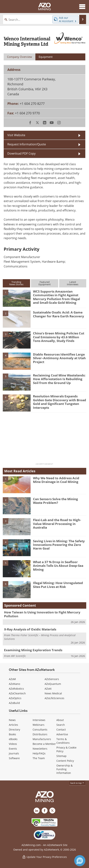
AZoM (12, 679)
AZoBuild (14, 703)
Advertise (62, 734)
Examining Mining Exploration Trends (33, 650)
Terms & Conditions (63, 741)
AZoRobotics (16, 689)
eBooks (13, 739)
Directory (14, 730)
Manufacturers (42, 739)
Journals (14, 753)
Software (14, 758)
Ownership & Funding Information (64, 769)
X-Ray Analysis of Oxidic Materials (30, 629)
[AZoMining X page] (52, 811)
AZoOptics (15, 698)
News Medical (53, 693)
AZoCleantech (17, 693)
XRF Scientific (18, 656)
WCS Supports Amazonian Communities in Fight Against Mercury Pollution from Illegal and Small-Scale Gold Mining (56, 297)
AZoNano (14, 684)
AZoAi (48, 689)
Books (12, 734)
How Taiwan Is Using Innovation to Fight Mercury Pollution (42, 614)
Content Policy (65, 761)
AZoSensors (52, 679)
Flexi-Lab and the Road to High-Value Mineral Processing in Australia (57, 524)
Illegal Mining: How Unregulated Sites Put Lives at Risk (58, 585)
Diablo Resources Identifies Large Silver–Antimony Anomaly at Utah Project (59, 358)
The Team (39, 758)
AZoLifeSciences (54, 698)
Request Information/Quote (27, 144)
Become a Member (44, 744)
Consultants (40, 730)
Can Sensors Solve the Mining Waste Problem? (55, 501)
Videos (13, 744)
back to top (77, 783)
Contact (61, 730)
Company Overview (20, 57)
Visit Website (16, 135)
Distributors (40, 734)
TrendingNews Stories (16, 283)
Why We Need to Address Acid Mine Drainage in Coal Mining (56, 480)
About (60, 720)
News (12, 720)
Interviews (39, 720)
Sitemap (61, 756)
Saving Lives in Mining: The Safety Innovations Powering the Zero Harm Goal (59, 545)
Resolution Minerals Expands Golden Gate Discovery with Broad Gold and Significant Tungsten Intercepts (60, 402)
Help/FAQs (39, 753)
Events (13, 749)
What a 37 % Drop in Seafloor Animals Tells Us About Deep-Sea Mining (58, 566)
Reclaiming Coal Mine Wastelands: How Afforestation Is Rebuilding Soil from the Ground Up (59, 379)
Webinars (39, 725)
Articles (13, 725)
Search (61, 725)
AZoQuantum (53, 684)
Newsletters (40, 749)
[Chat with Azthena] (80, 861)
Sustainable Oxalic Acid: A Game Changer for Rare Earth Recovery (59, 314)
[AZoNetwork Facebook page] (45, 811)
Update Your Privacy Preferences (44, 857)
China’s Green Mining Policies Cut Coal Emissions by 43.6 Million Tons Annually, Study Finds (59, 337)
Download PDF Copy (21, 153)
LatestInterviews (73, 283)
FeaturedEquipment (45, 283)
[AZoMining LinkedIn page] (37, 811)
